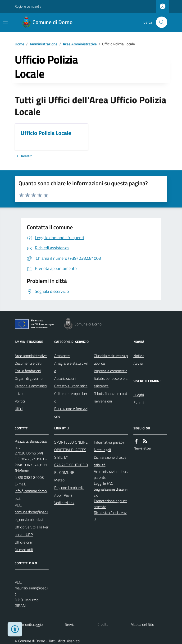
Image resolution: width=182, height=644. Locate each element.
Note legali (102, 450)
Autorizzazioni (65, 378)
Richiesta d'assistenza (110, 516)
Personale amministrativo (31, 390)
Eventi (139, 402)
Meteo (59, 480)
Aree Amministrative (80, 44)
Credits (103, 624)
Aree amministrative (31, 356)
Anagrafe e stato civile (71, 367)
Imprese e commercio (111, 371)
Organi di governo (29, 378)
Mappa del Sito (142, 624)
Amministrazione (43, 44)
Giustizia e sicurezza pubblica (111, 359)
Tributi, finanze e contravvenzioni (111, 397)
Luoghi (139, 395)
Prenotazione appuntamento (110, 504)
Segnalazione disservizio (111, 492)
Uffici (19, 409)
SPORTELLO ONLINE (71, 442)
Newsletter (142, 448)
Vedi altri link (64, 503)
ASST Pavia (63, 495)
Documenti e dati (28, 363)
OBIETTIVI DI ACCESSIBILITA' (70, 454)
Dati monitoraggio (29, 624)
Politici (20, 401)
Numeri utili (24, 550)
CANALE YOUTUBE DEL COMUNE (71, 469)
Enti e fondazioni (28, 371)
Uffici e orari (24, 542)
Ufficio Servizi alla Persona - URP (32, 531)
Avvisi (138, 363)
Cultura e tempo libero (71, 397)
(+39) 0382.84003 (29, 477)
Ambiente (62, 356)
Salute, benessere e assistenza (111, 382)
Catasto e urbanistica (71, 386)
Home (19, 44)
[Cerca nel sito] (160, 22)
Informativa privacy (109, 442)
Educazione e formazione (71, 412)
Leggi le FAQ (104, 483)
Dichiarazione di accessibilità (110, 461)
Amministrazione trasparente (111, 474)
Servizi (70, 624)
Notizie (139, 356)
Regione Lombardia (28, 6)
